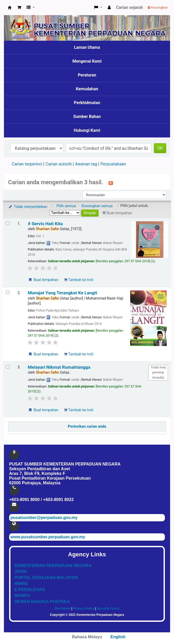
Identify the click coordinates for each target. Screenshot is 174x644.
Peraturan (87, 75)
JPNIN (20, 572)
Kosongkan (158, 7)
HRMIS (21, 584)
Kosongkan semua (97, 206)
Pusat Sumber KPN (10, 8)
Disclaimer (62, 609)
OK (160, 148)
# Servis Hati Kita (45, 224)
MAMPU (22, 596)
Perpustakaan (113, 164)
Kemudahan (87, 89)
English (118, 637)
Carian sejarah (130, 7)
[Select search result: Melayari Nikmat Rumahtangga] (8, 367)
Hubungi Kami (87, 130)
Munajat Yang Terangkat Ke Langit (62, 293)
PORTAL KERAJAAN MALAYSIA (46, 578)
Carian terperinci (27, 164)
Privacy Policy (84, 609)
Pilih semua (66, 206)
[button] (19, 8)
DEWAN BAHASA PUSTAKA (42, 602)
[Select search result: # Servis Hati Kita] (8, 223)
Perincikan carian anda (87, 427)
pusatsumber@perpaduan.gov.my (44, 518)
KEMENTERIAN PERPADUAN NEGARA (53, 566)
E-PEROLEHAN (29, 590)
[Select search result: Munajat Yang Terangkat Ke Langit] (8, 292)
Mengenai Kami (87, 61)
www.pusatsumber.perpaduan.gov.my (48, 537)
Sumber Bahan (87, 117)
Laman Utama (87, 47)
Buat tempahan (43, 280)
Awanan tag (86, 164)
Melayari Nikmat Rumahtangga (59, 367)
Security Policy (108, 609)
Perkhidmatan (87, 103)
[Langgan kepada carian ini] (111, 183)
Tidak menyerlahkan (28, 207)
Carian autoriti (59, 164)
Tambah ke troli (79, 280)
